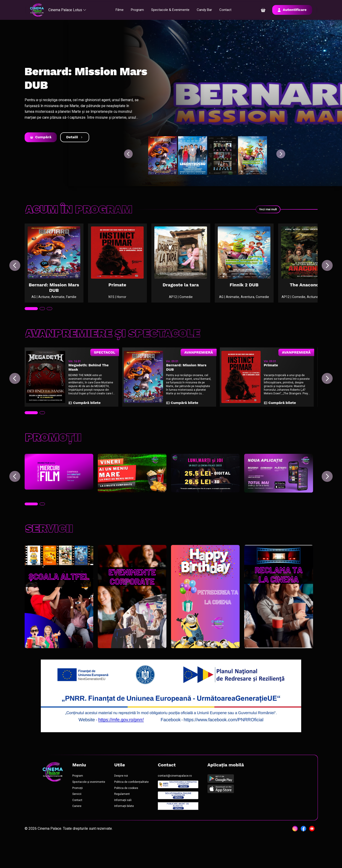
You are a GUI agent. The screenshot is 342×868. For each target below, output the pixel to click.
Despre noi (128, 801)
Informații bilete (132, 836)
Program (138, 10)
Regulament (130, 822)
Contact (229, 10)
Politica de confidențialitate (140, 808)
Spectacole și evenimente (93, 808)
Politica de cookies (134, 815)
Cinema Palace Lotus (71, 10)
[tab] (32, 324)
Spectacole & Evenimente (172, 10)
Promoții (81, 815)
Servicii (80, 822)
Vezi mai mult (265, 209)
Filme (119, 10)
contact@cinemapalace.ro (188, 801)
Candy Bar (208, 10)
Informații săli (131, 829)
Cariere (80, 836)
